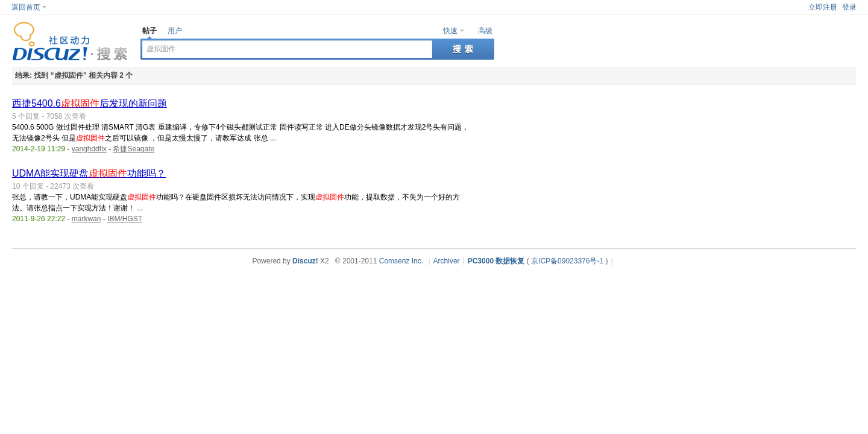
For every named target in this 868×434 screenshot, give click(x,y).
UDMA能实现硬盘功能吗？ (89, 173)
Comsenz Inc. (401, 261)
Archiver (447, 261)
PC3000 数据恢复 (496, 261)
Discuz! (305, 261)
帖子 (149, 31)
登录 (849, 7)
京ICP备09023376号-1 (567, 261)
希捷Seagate (134, 149)
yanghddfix (89, 149)
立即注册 (823, 7)
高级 (485, 31)
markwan (86, 219)
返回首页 (26, 7)
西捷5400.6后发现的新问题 (90, 103)
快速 (450, 31)
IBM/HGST (125, 219)
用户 (175, 31)
